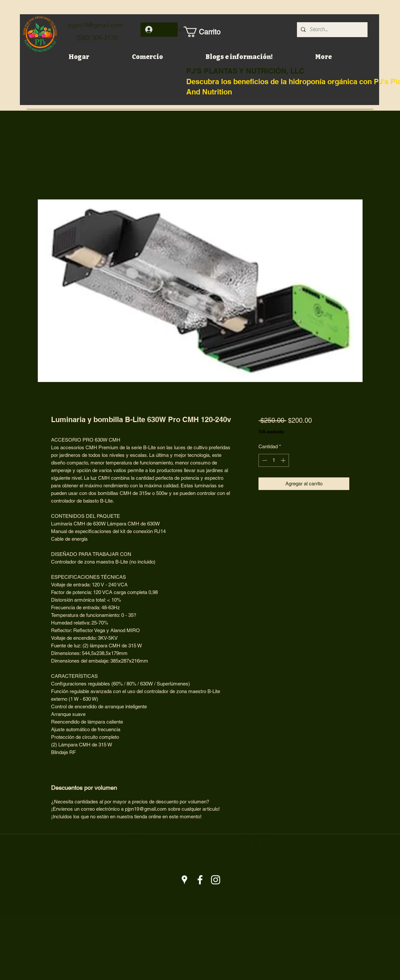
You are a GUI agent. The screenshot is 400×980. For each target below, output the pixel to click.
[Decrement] (264, 460)
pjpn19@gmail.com (95, 25)
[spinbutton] (274, 460)
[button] (205, 32)
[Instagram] (216, 880)
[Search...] (332, 30)
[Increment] (284, 460)
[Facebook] (200, 880)
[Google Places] (184, 880)
